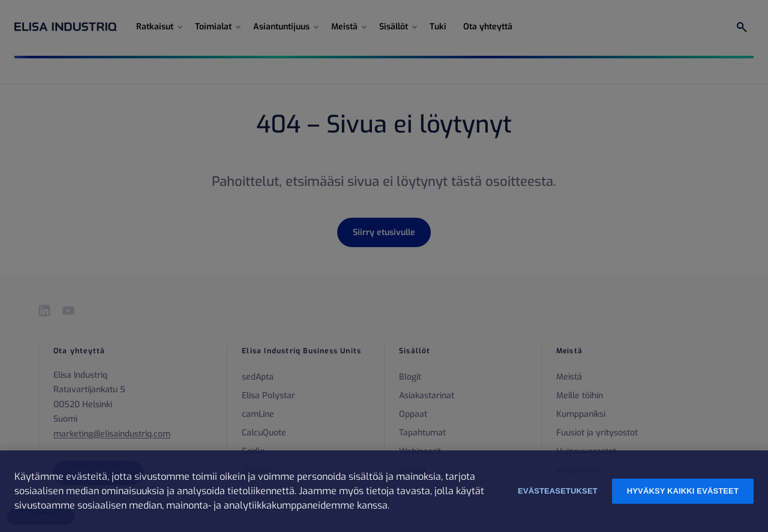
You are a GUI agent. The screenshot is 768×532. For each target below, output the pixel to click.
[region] (384, 491)
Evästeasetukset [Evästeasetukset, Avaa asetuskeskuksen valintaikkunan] (558, 491)
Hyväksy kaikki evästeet (683, 491)
